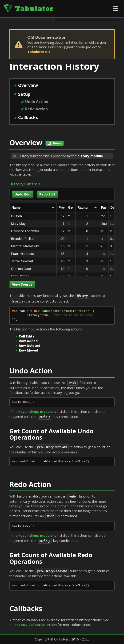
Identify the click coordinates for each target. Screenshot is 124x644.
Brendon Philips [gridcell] (34, 239)
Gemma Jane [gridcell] (34, 269)
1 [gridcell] (61, 224)
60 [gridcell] (61, 269)
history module (90, 156)
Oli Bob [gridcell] (34, 216)
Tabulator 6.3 (39, 52)
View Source (22, 284)
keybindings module (36, 412)
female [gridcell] (71, 224)
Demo (55, 143)
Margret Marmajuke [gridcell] (34, 246)
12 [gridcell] (61, 216)
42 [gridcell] (61, 231)
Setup (24, 94)
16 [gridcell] (61, 246)
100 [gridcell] (61, 239)
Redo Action (36, 109)
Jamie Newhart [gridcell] (34, 261)
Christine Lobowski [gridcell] (34, 231)
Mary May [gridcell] (34, 224)
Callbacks (28, 117)
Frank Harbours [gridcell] (34, 254)
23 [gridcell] (61, 261)
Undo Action (37, 102)
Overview (28, 85)
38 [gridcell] (61, 254)
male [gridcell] (71, 216)
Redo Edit (47, 194)
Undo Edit (23, 194)
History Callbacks (30, 625)
